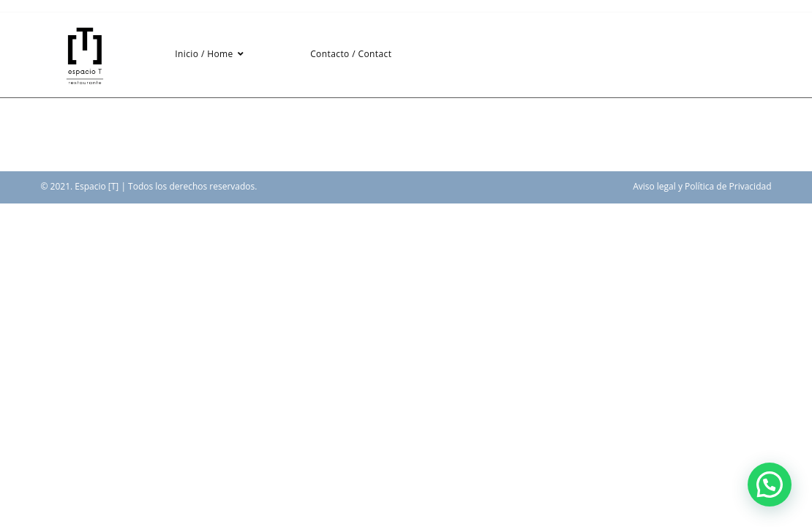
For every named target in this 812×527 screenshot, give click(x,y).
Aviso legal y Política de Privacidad (702, 186)
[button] (770, 485)
